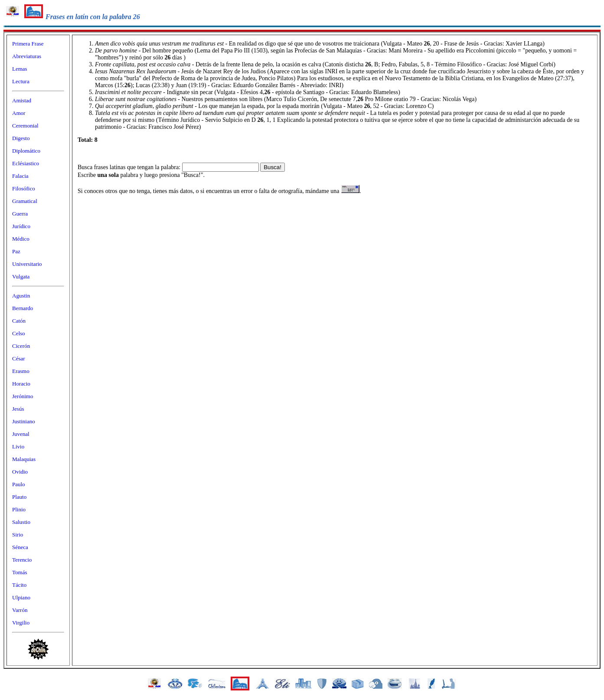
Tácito (19, 585)
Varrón (20, 610)
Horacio (21, 384)
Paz (16, 251)
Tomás (20, 572)
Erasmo (21, 371)
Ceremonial (25, 126)
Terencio (22, 560)
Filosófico (24, 188)
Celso (19, 333)
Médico (21, 239)
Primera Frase (28, 44)
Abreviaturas (27, 56)
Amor (19, 113)
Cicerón (21, 346)
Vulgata (21, 276)
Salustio (21, 522)
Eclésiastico (26, 163)
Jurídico (21, 226)
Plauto (19, 497)
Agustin (21, 296)
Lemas (20, 69)
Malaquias (24, 459)
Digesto (21, 138)
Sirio (18, 535)
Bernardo (23, 308)
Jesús (18, 409)
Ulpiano (21, 597)
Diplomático (26, 151)
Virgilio (21, 623)
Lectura (21, 81)
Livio (18, 446)
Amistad (22, 100)
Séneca (20, 547)
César (19, 358)
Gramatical (25, 201)
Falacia (20, 176)
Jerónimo (23, 396)
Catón (19, 321)
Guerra (20, 214)
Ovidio (20, 472)
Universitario (27, 264)
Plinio (19, 509)
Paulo (19, 484)
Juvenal (21, 434)
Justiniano (24, 421)
